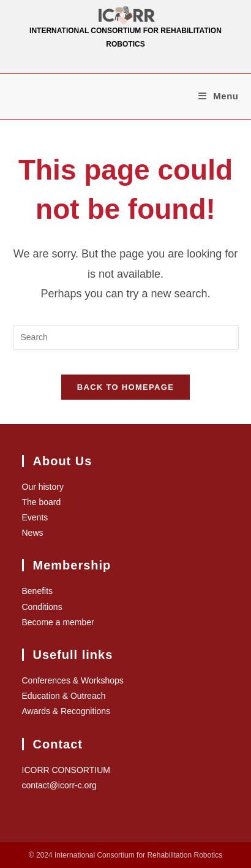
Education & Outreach (64, 696)
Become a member (58, 622)
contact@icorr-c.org (59, 785)
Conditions (42, 607)
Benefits (38, 591)
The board (42, 502)
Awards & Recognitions (66, 711)
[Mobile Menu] (218, 96)
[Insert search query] (126, 338)
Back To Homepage (125, 387)
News (33, 533)
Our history (43, 487)
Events (35, 517)
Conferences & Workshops (73, 680)
